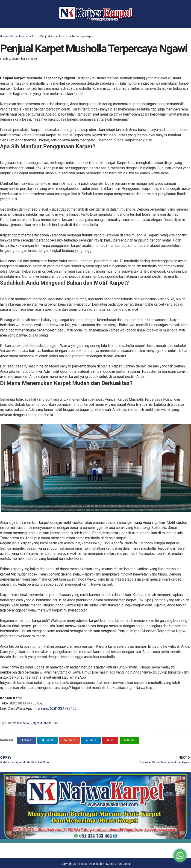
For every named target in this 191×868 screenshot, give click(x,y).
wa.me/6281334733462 (57, 708)
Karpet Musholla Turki (24, 36)
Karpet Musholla (19, 723)
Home (4, 36)
